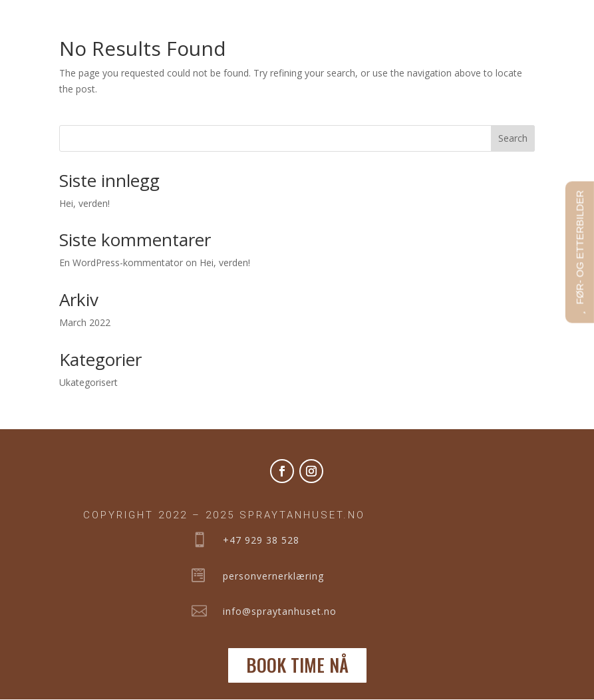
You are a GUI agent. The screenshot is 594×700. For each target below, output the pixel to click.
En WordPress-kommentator (121, 262)
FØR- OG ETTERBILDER (580, 248)
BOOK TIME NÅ (297, 665)
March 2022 (85, 322)
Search (513, 138)
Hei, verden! (84, 203)
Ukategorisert (88, 382)
